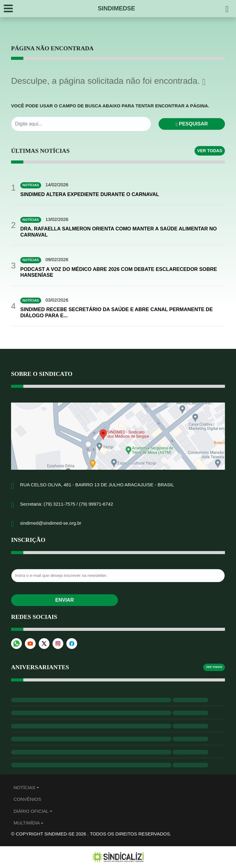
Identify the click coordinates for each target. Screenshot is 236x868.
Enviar (65, 600)
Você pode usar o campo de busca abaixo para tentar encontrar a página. (110, 106)
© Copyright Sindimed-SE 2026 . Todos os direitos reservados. (91, 834)
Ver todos (214, 668)
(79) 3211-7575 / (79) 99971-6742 (78, 504)
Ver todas (210, 151)
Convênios (27, 800)
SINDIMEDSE (116, 8)
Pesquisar (192, 124)
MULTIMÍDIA (27, 823)
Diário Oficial (31, 811)
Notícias (24, 788)
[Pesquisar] (227, 9)
